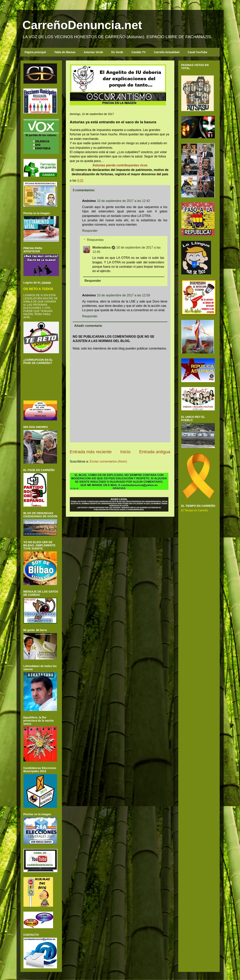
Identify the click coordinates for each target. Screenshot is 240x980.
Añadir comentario (88, 326)
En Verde (117, 52)
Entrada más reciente (91, 452)
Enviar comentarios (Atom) (108, 461)
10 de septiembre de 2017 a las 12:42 (124, 201)
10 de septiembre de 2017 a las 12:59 (124, 295)
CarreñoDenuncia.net (82, 25)
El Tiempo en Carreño (195, 510)
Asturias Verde (93, 52)
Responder (90, 231)
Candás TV (139, 52)
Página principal (35, 52)
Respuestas (95, 240)
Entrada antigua (155, 452)
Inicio (125, 452)
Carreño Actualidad (167, 52)
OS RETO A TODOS (38, 289)
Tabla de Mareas (65, 52)
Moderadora (102, 247)
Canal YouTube (198, 52)
